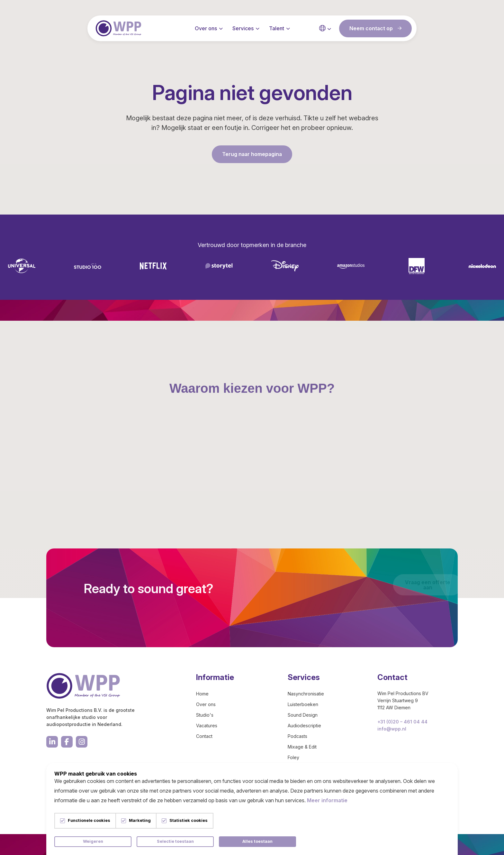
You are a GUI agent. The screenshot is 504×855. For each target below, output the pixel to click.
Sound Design (303, 715)
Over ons (206, 29)
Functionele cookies (89, 821)
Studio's (205, 715)
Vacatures (207, 726)
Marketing (140, 821)
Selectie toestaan (175, 841)
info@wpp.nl (392, 729)
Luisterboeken (303, 704)
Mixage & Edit (302, 747)
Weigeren (93, 841)
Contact (204, 736)
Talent (277, 29)
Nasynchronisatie (306, 694)
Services (243, 29)
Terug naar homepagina (252, 154)
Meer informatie (327, 800)
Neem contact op (375, 29)
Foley (293, 757)
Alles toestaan (257, 841)
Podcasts (297, 736)
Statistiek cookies (189, 821)
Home (202, 694)
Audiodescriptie (304, 726)
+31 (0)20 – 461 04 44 (402, 722)
